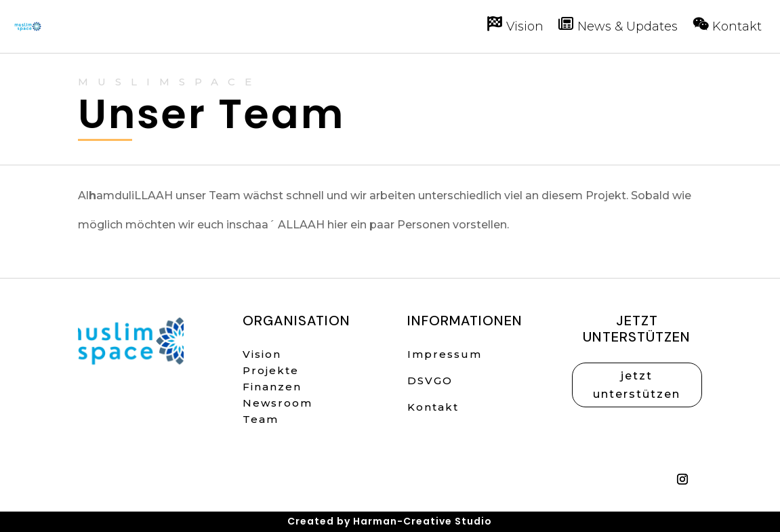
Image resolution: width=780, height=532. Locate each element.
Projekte (271, 370)
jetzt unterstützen (637, 385)
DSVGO (430, 381)
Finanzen (272, 387)
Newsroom (278, 403)
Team (261, 419)
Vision (262, 354)
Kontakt (433, 407)
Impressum (445, 354)
